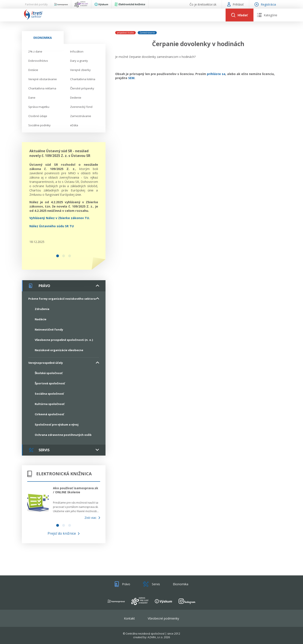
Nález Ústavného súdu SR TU (52, 226)
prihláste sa (216, 74)
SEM (131, 78)
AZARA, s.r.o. (155, 637)
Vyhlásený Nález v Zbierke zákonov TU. (60, 218)
